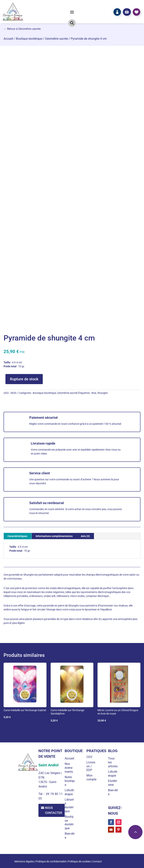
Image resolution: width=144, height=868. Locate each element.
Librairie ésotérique (69, 805)
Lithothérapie (70, 792)
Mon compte (91, 777)
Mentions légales (24, 861)
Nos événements (69, 768)
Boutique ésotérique (29, 39)
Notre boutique (70, 781)
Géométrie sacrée (56, 39)
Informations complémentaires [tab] (54, 536)
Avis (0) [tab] (85, 536)
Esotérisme (112, 783)
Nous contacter (54, 810)
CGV (89, 757)
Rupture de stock (24, 379)
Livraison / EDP (91, 766)
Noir (94, 393)
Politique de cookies (79, 861)
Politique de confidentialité (51, 861)
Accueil (8, 39)
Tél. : (42, 794)
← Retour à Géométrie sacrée (22, 29)
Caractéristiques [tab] (17, 536)
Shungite (102, 393)
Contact (97, 861)
